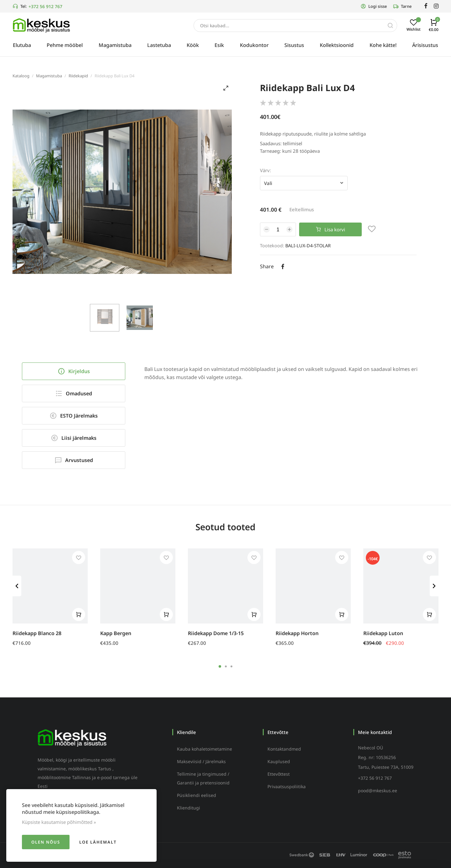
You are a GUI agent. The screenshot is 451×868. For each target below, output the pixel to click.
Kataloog (21, 76)
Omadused (74, 393)
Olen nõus (46, 842)
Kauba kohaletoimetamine (205, 749)
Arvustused (74, 460)
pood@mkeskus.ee (378, 791)
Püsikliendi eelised (197, 795)
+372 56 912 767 (45, 6)
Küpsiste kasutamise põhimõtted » (59, 822)
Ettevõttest (279, 774)
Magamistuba (49, 76)
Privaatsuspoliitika (287, 786)
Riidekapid (78, 76)
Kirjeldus (74, 371)
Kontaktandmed (284, 749)
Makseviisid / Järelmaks (201, 761)
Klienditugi (189, 808)
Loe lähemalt (98, 842)
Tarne (402, 6)
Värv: (265, 170)
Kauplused (279, 761)
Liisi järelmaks (74, 438)
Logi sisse (374, 6)
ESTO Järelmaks (74, 416)
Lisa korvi (331, 229)
